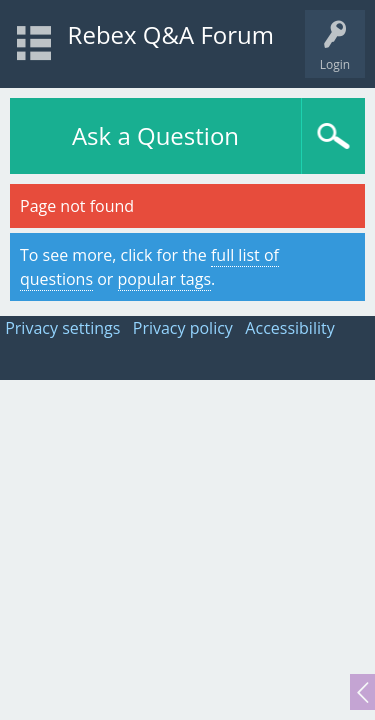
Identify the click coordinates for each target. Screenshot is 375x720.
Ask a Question (155, 135)
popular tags (165, 279)
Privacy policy (183, 328)
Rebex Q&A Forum (171, 34)
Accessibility (289, 328)
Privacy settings (62, 328)
